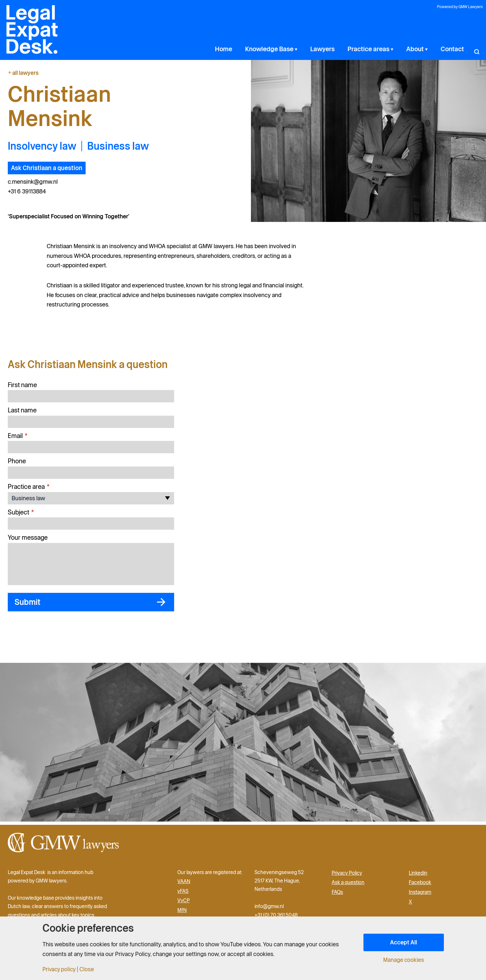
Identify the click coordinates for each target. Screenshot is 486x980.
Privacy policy (60, 969)
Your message (28, 540)
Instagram (420, 894)
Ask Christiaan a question (48, 171)
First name (22, 387)
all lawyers (24, 72)
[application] (330, 49)
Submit (31, 606)
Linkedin (418, 875)
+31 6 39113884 (29, 194)
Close (89, 969)
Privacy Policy (347, 875)
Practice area (29, 490)
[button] (477, 49)
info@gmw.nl (270, 908)
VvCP (184, 903)
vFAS (183, 893)
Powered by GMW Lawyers (461, 7)
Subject (21, 515)
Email (18, 439)
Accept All (403, 942)
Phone (17, 464)
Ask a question (348, 884)
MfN (182, 912)
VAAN (184, 883)
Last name (22, 413)
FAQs (337, 894)
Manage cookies (404, 960)
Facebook (420, 884)
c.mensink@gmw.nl (35, 185)
